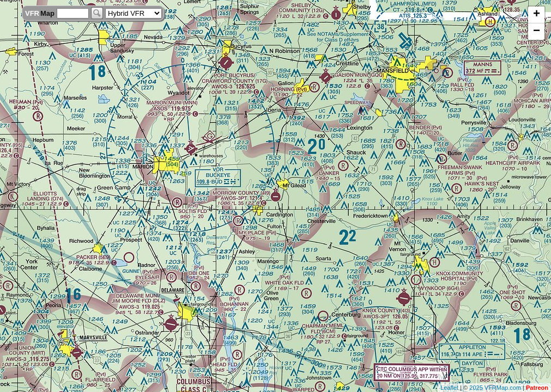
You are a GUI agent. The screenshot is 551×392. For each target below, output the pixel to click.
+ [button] (537, 15)
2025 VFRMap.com (495, 388)
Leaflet (449, 388)
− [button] (537, 32)
